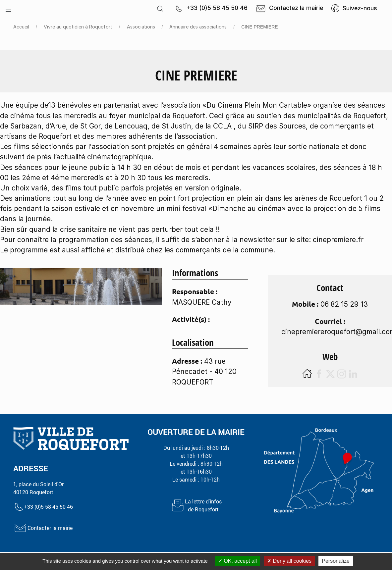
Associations (141, 27)
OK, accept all (237, 561)
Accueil (21, 27)
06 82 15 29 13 (344, 304)
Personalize (336, 561)
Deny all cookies (289, 561)
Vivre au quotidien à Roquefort (78, 27)
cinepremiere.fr (338, 240)
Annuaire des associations (198, 27)
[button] (8, 8)
